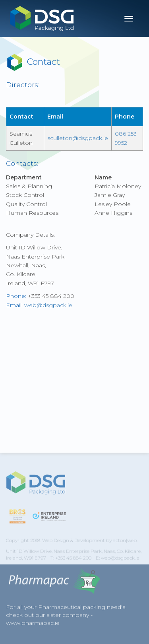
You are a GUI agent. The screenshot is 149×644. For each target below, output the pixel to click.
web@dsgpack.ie (48, 305)
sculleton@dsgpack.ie (78, 138)
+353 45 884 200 (73, 560)
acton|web (125, 543)
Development (90, 543)
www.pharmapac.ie (33, 624)
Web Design (56, 543)
